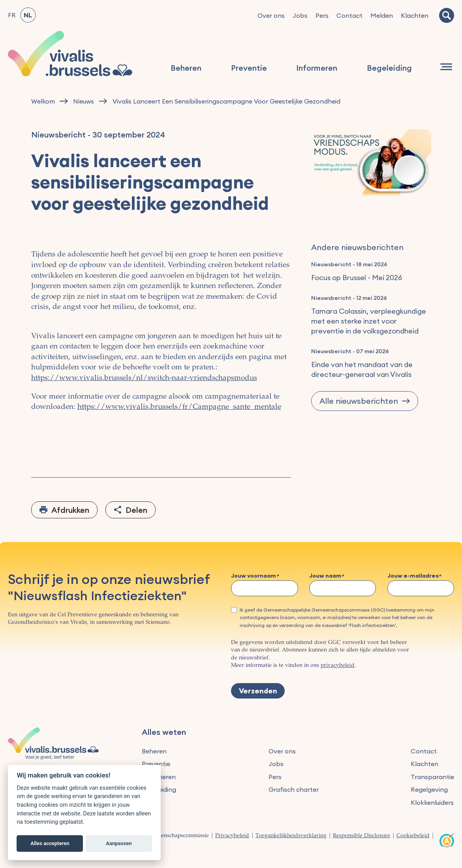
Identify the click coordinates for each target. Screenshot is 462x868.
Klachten (415, 15)
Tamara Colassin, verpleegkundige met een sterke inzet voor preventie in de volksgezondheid (369, 321)
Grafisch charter (294, 789)
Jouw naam (325, 576)
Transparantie (432, 777)
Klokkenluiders (432, 802)
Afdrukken (70, 510)
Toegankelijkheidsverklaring (291, 836)
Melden (382, 15)
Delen (136, 510)
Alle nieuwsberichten (359, 401)
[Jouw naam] (343, 588)
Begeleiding (389, 68)
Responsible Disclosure (362, 836)
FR (12, 15)
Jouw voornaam (254, 576)
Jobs (300, 15)
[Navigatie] (446, 67)
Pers (322, 15)
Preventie (249, 68)
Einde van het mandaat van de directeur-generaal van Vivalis (362, 369)
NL (28, 15)
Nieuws (84, 101)
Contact (349, 15)
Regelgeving (429, 789)
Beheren (186, 68)
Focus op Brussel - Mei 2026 (357, 278)
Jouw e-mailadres (413, 576)
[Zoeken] (447, 15)
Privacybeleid (232, 836)
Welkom (43, 101)
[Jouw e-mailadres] (421, 588)
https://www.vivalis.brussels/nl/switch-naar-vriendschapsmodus (144, 378)
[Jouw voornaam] (265, 588)
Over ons (271, 15)
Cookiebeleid (413, 836)
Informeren (317, 68)
